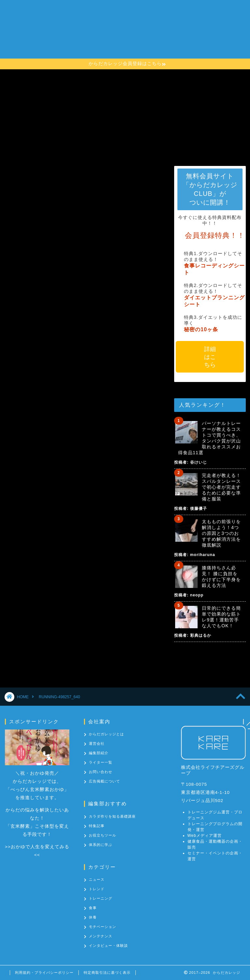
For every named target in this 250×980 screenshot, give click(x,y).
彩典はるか (201, 635)
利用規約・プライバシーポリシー (44, 973)
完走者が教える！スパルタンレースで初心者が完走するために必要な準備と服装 (221, 487)
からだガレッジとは (106, 734)
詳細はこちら (210, 357)
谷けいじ (199, 462)
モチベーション (103, 927)
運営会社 (97, 743)
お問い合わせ (141, 50)
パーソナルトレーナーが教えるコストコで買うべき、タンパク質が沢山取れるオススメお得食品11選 (209, 438)
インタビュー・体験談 (108, 946)
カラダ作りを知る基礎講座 (111, 37)
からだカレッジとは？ (106, 24)
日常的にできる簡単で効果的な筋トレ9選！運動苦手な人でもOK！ (221, 617)
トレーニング (101, 898)
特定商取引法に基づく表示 (107, 973)
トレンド (97, 889)
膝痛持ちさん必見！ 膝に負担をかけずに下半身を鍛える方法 (221, 577)
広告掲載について (104, 781)
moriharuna (203, 555)
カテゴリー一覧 (98, 50)
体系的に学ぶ (101, 845)
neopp (197, 595)
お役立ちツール (103, 835)
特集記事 (97, 826)
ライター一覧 (101, 762)
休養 (93, 917)
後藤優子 (199, 509)
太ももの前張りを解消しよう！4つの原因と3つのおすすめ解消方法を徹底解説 (221, 533)
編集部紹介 (99, 753)
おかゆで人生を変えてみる (40, 847)
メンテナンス (101, 936)
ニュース (97, 879)
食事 (93, 908)
